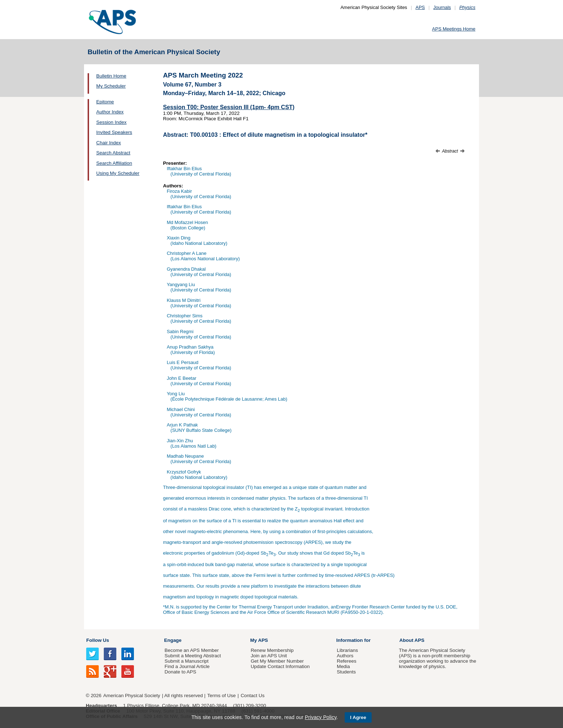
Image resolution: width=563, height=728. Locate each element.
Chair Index (109, 143)
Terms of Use (221, 696)
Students (346, 672)
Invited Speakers (114, 132)
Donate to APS (180, 672)
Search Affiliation (114, 163)
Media (343, 666)
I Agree (358, 717)
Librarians (347, 650)
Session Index (111, 122)
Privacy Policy (321, 717)
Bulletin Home (111, 76)
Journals (442, 7)
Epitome (105, 102)
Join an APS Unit (269, 656)
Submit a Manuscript (186, 661)
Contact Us (252, 696)
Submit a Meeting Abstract (193, 656)
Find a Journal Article (187, 666)
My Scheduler (111, 86)
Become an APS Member (192, 650)
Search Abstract (113, 153)
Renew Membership (272, 650)
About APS (412, 640)
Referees (347, 661)
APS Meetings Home (454, 29)
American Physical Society (132, 696)
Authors (345, 656)
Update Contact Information (280, 666)
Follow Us (97, 640)
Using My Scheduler (118, 173)
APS (420, 7)
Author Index (110, 112)
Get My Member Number (277, 661)
